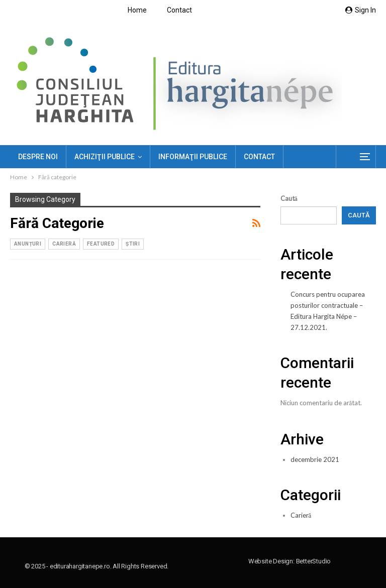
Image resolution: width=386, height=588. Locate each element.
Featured (101, 244)
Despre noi (38, 157)
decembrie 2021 (315, 459)
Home (137, 10)
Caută (289, 198)
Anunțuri (28, 244)
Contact (179, 10)
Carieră (64, 244)
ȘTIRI (133, 244)
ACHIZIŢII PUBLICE (105, 157)
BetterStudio (314, 561)
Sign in (361, 10)
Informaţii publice (193, 157)
